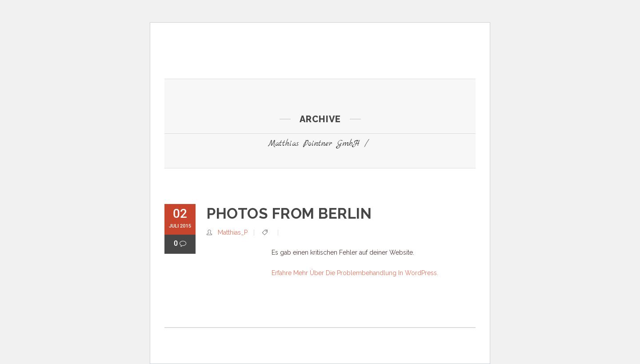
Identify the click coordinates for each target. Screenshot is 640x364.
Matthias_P (233, 232)
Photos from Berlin (289, 214)
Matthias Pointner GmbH (314, 144)
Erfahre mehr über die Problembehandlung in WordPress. (355, 273)
